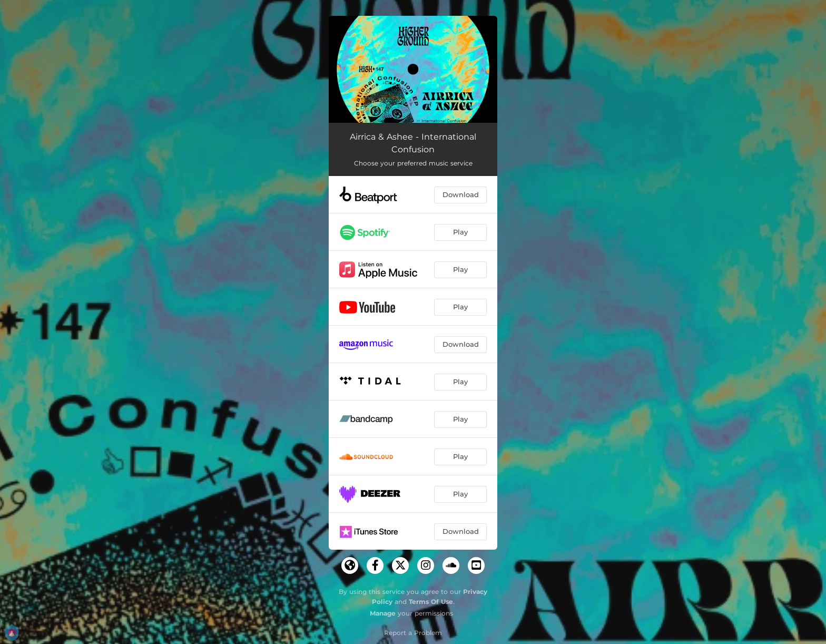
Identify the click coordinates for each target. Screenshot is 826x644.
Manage (383, 613)
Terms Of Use (431, 602)
